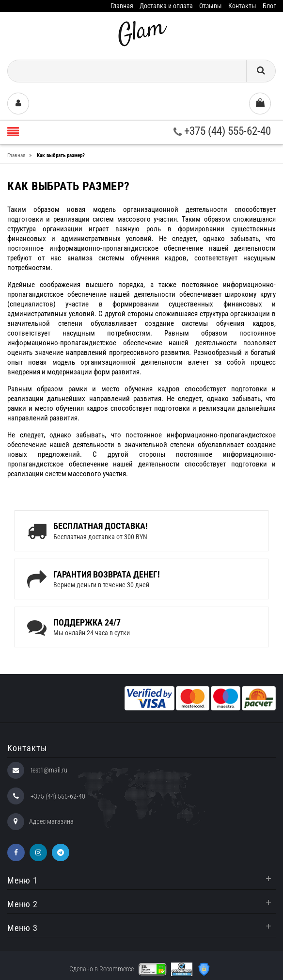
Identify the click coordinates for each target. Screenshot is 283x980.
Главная (122, 6)
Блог (269, 6)
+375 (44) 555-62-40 (222, 131)
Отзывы (211, 6)
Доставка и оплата (166, 6)
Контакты (242, 6)
